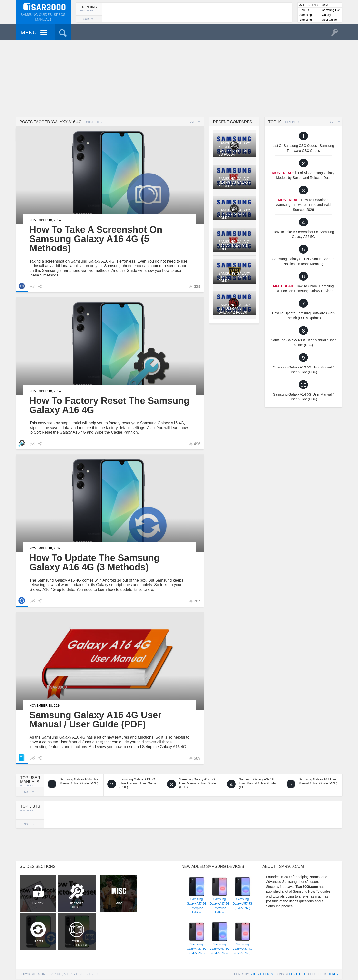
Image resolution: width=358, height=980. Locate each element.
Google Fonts (261, 974)
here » (333, 974)
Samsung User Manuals (308, 20)
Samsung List (331, 10)
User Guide (329, 20)
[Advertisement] (179, 78)
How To (304, 10)
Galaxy (326, 15)
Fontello (297, 974)
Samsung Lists (306, 15)
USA (325, 5)
